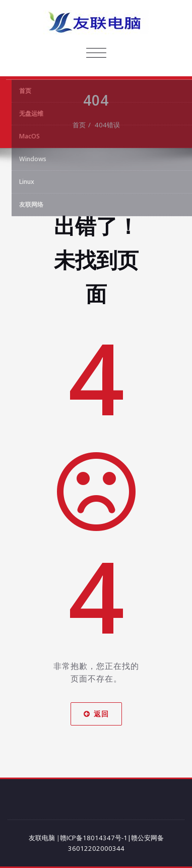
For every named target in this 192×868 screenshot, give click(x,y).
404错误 (107, 125)
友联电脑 (42, 838)
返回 (96, 714)
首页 (79, 125)
